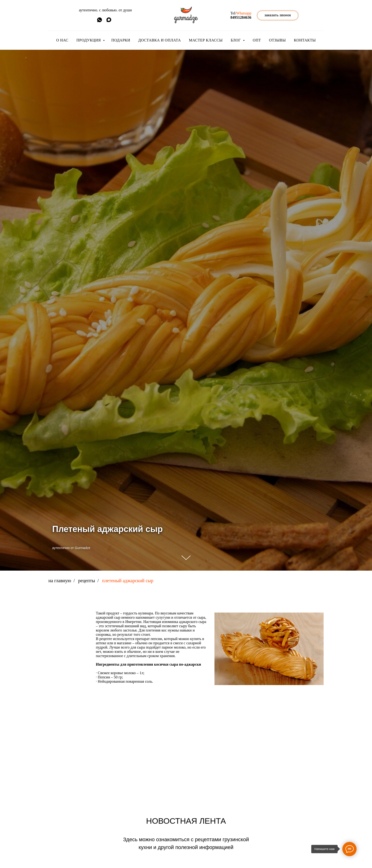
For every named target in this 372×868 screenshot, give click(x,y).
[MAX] (109, 21)
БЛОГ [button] (236, 40)
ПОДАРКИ (121, 40)
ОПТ (257, 40)
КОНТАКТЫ (305, 40)
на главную (60, 581)
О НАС (62, 40)
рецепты (86, 581)
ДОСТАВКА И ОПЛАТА (160, 40)
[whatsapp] (100, 21)
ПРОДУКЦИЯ (89, 40)
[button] (278, 15)
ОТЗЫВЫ (277, 40)
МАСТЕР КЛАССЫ (206, 40)
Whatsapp (244, 13)
